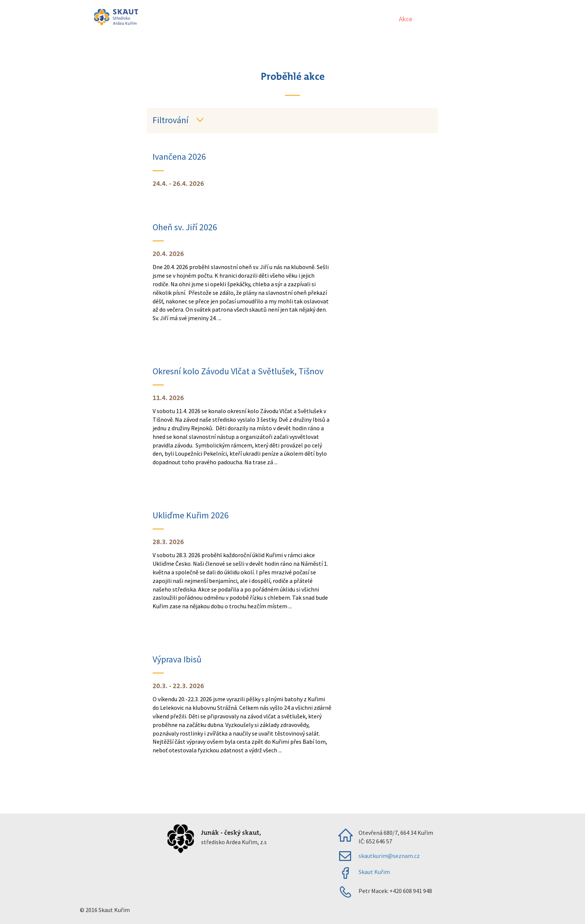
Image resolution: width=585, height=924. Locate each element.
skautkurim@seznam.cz (389, 856)
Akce (406, 19)
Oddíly (432, 19)
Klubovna (492, 19)
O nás (460, 19)
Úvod (380, 19)
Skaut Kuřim (374, 872)
